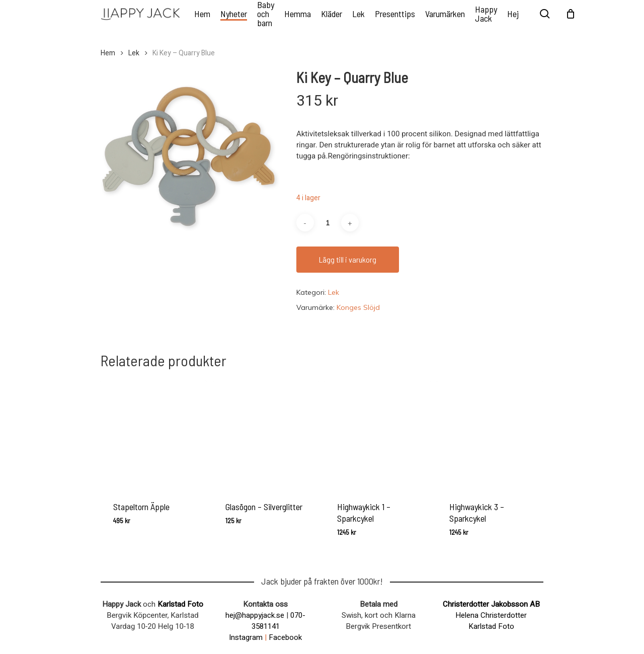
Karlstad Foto (180, 604)
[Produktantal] (328, 223)
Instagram (246, 637)
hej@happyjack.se (255, 615)
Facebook (285, 637)
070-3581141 (279, 621)
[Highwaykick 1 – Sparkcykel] (378, 433)
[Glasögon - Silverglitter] (266, 433)
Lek (134, 53)
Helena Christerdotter (491, 615)
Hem (108, 53)
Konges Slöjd (358, 307)
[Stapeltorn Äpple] (154, 433)
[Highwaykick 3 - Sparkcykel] (490, 433)
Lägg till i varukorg (348, 259)
